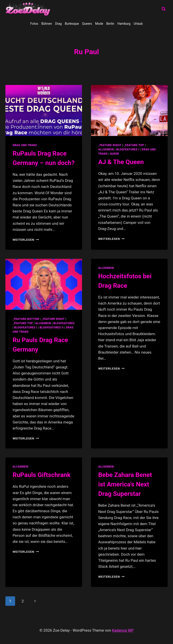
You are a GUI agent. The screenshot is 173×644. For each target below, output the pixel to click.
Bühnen (47, 24)
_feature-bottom (26, 319)
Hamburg (124, 24)
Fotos (34, 24)
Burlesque (72, 24)
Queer (114, 154)
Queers (87, 24)
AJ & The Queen (121, 162)
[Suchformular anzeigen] (164, 9)
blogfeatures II (52, 328)
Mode (99, 24)
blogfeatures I (128, 149)
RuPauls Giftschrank (42, 475)
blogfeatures (64, 323)
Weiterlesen (26, 240)
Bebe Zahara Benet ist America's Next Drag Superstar (125, 484)
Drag (58, 24)
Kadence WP (123, 630)
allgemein (106, 149)
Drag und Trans (25, 145)
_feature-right (110, 145)
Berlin (110, 24)
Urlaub (138, 24)
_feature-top (134, 145)
